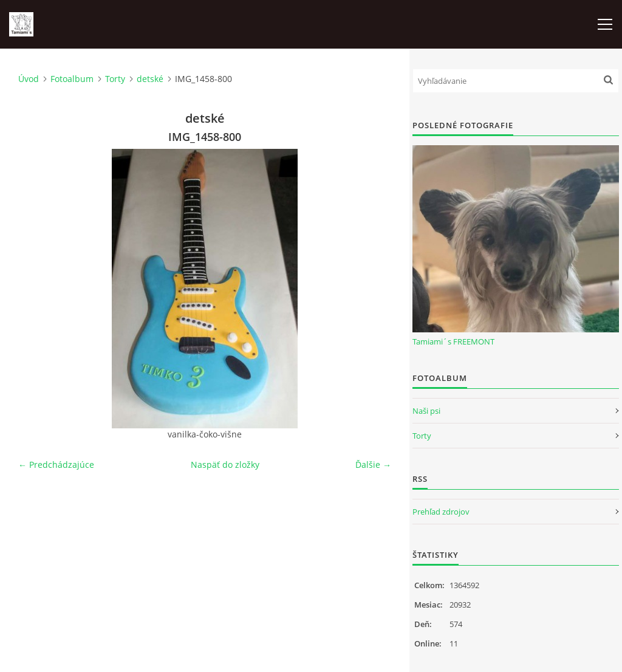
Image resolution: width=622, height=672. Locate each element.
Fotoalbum (72, 79)
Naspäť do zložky (225, 465)
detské (150, 79)
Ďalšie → (373, 465)
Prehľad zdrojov (441, 512)
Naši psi (426, 411)
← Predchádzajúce (56, 465)
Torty (115, 79)
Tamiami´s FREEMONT (453, 341)
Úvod (29, 79)
